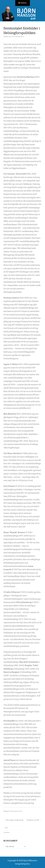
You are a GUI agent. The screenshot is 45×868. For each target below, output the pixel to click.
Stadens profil (34, 820)
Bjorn (22, 37)
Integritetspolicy (22, 864)
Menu (24, 3)
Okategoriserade (16, 811)
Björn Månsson (30, 861)
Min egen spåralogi (13, 820)
